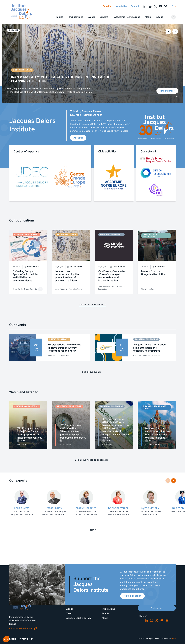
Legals (13, 639)
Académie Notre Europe (127, 17)
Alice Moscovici (61, 289)
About (69, 609)
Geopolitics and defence (26, 235)
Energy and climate (22, 70)
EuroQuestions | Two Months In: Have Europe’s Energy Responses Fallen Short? (64, 348)
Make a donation (132, 596)
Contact (135, 6)
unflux (173, 639)
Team (69, 613)
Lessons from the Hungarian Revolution (153, 273)
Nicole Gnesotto (31, 289)
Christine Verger (118, 508)
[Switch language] (174, 6)
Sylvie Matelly (18, 289)
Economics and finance (111, 235)
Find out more (167, 91)
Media (148, 17)
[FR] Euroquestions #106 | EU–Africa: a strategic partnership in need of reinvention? (29, 433)
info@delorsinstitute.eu (23, 629)
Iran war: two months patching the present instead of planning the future (67, 276)
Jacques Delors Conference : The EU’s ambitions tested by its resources (149, 348)
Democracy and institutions (150, 236)
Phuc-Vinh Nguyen (76, 289)
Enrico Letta (22, 508)
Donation (107, 6)
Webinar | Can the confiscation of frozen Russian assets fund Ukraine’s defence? (157, 433)
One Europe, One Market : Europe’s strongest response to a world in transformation (112, 276)
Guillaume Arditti (23, 444)
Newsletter (121, 6)
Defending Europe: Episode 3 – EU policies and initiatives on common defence (26, 276)
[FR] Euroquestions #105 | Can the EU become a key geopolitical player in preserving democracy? (73, 431)
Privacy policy (26, 639)
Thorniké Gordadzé (152, 444)
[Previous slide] (168, 32)
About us (78, 138)
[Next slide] (175, 32)
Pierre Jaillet (107, 444)
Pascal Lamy (54, 508)
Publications (76, 17)
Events (91, 17)
